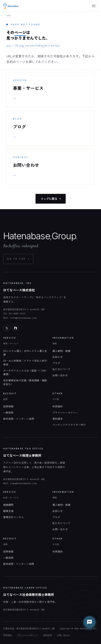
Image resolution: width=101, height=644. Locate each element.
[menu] (94, 6)
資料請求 (58, 419)
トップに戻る (51, 199)
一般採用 (8, 412)
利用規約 (58, 406)
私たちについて (61, 369)
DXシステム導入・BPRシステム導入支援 (25, 353)
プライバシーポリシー (65, 412)
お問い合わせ (60, 375)
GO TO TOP (18, 259)
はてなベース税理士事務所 (22, 455)
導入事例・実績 (61, 351)
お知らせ (58, 357)
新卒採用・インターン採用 (19, 419)
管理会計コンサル (13, 517)
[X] (7, 328)
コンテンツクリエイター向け (69, 425)
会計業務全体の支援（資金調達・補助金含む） (25, 382)
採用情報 (8, 406)
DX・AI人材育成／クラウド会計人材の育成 (25, 362)
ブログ (56, 363)
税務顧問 (8, 505)
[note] (15, 328)
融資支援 (8, 511)
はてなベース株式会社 (19, 290)
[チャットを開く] (89, 622)
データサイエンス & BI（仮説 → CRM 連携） (25, 372)
